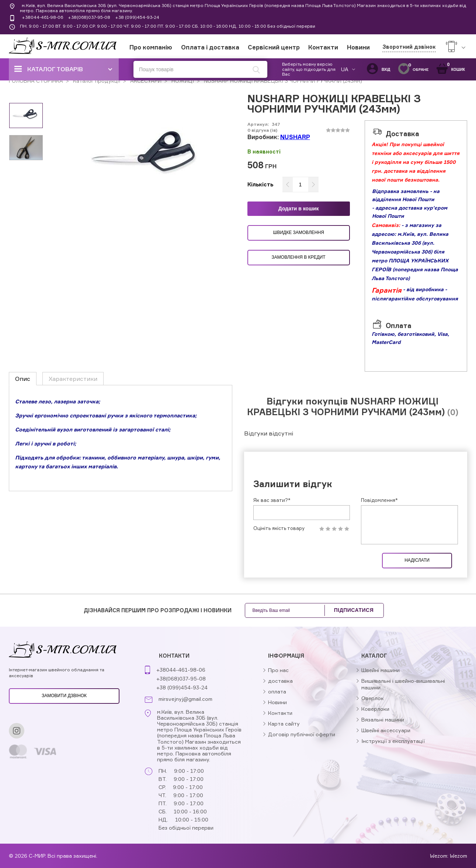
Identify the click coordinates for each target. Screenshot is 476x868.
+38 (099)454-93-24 (137, 17)
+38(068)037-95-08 (89, 17)
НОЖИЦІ (182, 81)
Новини (358, 47)
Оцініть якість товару (279, 528)
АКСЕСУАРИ (145, 81)
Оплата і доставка (210, 47)
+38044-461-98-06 (42, 17)
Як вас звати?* (272, 500)
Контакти (323, 47)
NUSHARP (295, 137)
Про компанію (151, 47)
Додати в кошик (299, 209)
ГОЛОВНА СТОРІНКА (36, 81)
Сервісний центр (274, 47)
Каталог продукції (96, 81)
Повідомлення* (379, 500)
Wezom (458, 856)
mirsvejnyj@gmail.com (185, 699)
